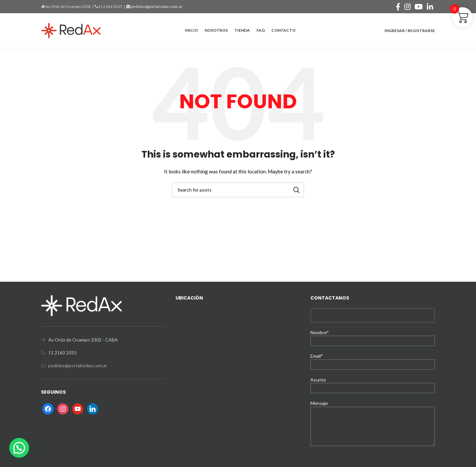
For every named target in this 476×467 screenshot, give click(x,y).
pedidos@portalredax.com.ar (156, 6)
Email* (373, 360)
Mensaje (373, 414)
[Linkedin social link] (430, 7)
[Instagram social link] (407, 7)
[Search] (238, 190)
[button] (19, 448)
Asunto (373, 384)
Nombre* (373, 336)
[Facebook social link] (398, 7)
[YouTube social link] (419, 7)
